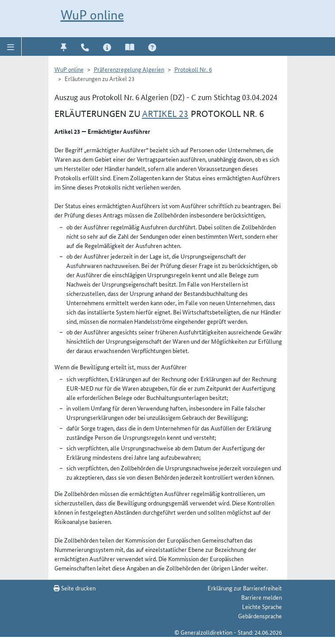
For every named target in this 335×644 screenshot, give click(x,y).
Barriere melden (262, 597)
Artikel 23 (165, 114)
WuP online (92, 15)
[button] (11, 47)
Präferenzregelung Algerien (129, 69)
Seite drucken (75, 588)
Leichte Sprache (262, 606)
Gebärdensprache (260, 616)
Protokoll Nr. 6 (193, 69)
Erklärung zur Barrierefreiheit (245, 588)
